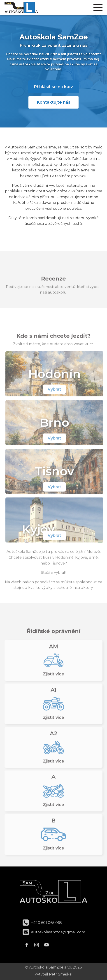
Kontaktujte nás (54, 102)
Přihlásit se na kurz (53, 87)
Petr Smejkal (61, 974)
